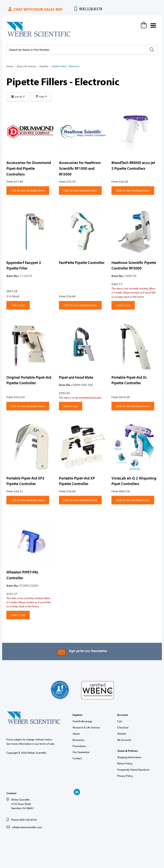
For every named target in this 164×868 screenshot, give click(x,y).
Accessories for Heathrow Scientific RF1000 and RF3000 (80, 168)
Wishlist (122, 734)
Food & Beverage (82, 721)
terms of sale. (47, 744)
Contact (77, 758)
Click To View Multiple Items (28, 191)
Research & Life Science (86, 727)
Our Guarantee (81, 752)
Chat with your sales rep (35, 9)
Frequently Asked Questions (133, 770)
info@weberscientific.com (27, 827)
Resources (78, 740)
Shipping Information (129, 757)
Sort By (18, 97)
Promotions (79, 746)
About (76, 734)
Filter (41, 97)
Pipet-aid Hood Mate (76, 377)
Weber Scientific (16, 36)
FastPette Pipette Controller (82, 263)
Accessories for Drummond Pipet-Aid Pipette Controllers (29, 168)
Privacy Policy (125, 776)
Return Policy (125, 763)
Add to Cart (18, 305)
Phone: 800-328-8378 (24, 820)
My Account (124, 740)
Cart (120, 721)
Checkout (123, 727)
